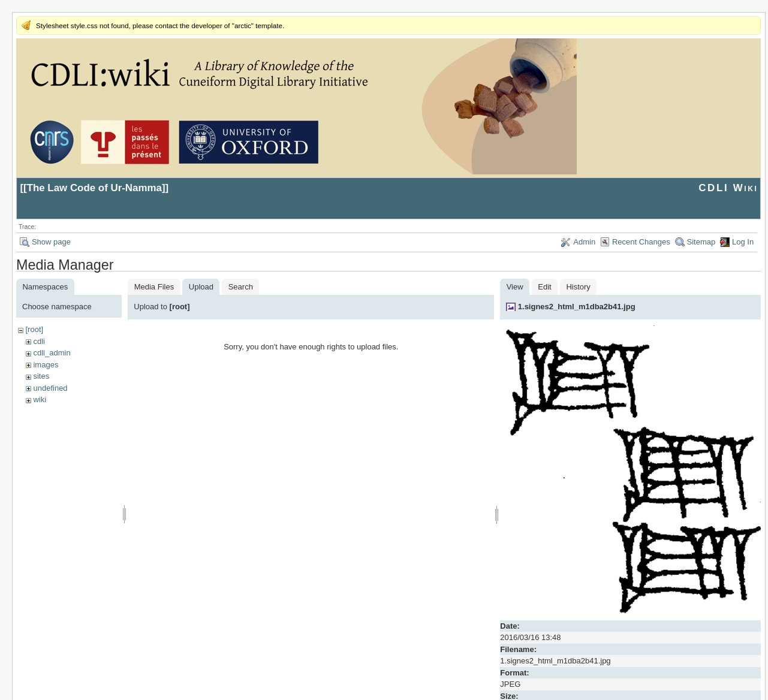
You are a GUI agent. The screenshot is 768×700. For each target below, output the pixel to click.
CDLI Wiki (728, 188)
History (578, 287)
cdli (39, 341)
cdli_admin (52, 353)
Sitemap (701, 242)
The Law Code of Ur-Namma (94, 188)
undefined (50, 388)
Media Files (154, 287)
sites (41, 376)
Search (241, 287)
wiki (40, 399)
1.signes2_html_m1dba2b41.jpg (577, 307)
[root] (34, 329)
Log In (743, 242)
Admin (584, 242)
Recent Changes (641, 242)
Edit (544, 287)
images (46, 365)
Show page (51, 242)
